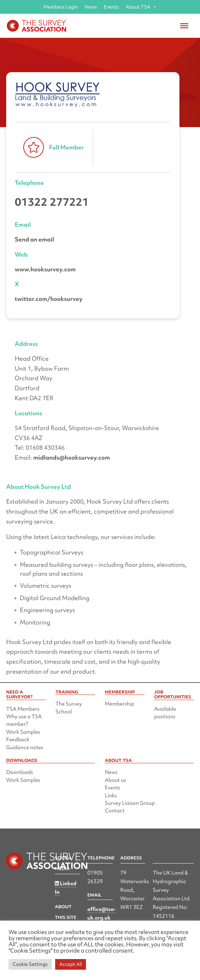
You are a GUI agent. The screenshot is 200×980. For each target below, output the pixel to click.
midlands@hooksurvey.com (72, 457)
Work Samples (23, 732)
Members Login (61, 7)
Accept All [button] (71, 964)
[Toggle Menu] (184, 26)
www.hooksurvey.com (45, 269)
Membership (120, 704)
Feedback (18, 740)
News (91, 7)
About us (115, 780)
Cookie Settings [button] (30, 964)
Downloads (20, 772)
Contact (115, 811)
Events (111, 7)
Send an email (34, 239)
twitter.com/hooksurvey (49, 299)
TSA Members (23, 709)
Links (111, 796)
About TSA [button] (141, 7)
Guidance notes (25, 747)
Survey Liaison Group (130, 803)
